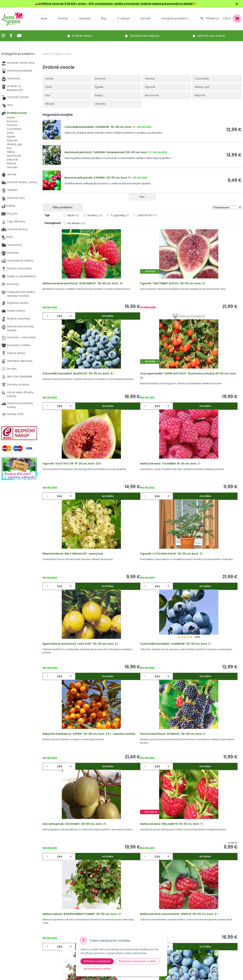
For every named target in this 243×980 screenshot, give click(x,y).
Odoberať (172, 976)
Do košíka (90, 321)
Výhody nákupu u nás (114, 914)
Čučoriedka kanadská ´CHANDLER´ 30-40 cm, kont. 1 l (100, 127)
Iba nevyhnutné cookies (97, 969)
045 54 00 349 (15, 933)
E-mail (164, 926)
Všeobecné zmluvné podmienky (114, 931)
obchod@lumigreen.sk (20, 936)
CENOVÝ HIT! (147, 215)
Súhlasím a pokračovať (97, 961)
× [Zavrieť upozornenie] (237, 4)
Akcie (44, 18)
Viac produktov (142, 846)
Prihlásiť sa (212, 18)
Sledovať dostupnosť (142, 321)
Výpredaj (85, 18)
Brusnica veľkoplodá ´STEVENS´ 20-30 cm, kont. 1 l (97, 178)
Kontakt (65, 944)
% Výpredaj (120, 215)
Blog (63, 936)
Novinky (63, 18)
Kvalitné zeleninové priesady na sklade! (167, 4)
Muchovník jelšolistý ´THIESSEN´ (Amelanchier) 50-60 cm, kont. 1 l (108, 152)
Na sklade (77, 223)
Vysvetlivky (107, 921)
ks (63, 321)
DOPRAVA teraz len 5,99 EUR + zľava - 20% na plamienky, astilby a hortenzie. (89, 4)
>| (237, 860)
